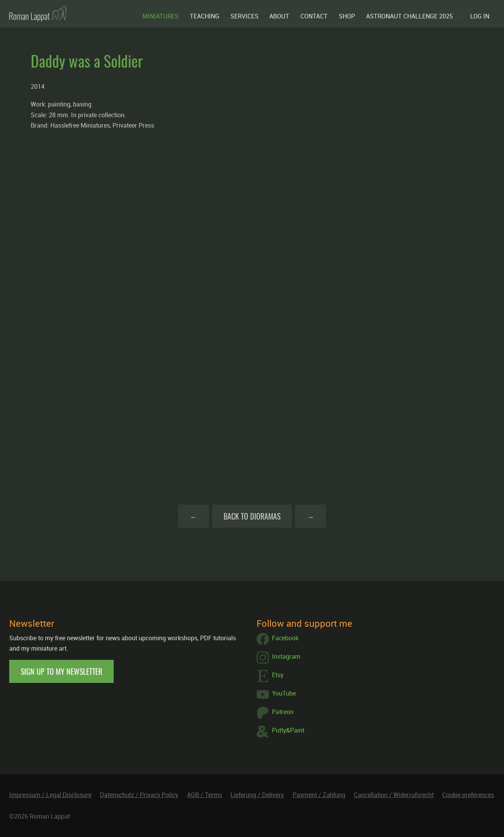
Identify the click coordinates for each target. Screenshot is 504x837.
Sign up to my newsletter (61, 671)
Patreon (275, 713)
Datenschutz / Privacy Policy (139, 795)
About (279, 16)
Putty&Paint (280, 731)
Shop (347, 16)
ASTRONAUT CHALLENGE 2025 (409, 16)
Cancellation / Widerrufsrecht (394, 795)
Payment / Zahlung (319, 795)
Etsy (270, 676)
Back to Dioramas (252, 516)
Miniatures (161, 16)
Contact (314, 16)
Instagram (279, 658)
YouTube (276, 694)
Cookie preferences (468, 795)
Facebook (278, 639)
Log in (480, 16)
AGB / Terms (205, 795)
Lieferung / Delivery (257, 795)
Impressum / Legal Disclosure (50, 795)
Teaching (205, 16)
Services (245, 16)
